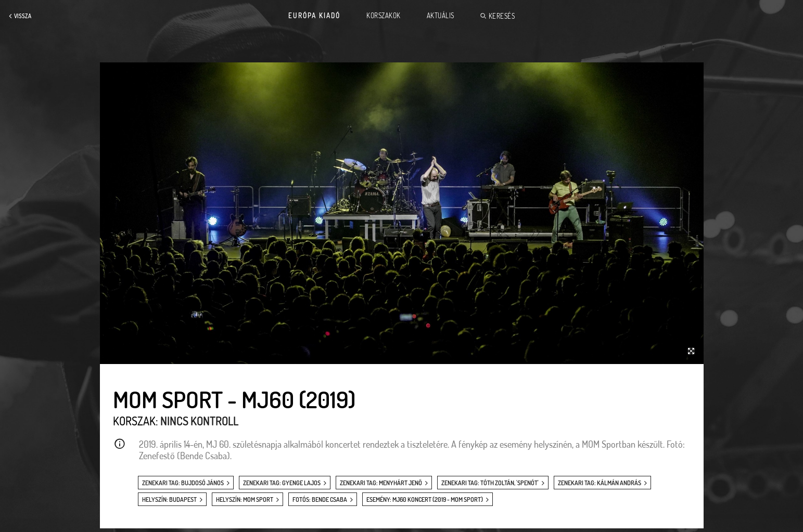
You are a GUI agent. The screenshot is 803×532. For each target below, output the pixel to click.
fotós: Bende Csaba (320, 499)
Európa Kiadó (314, 16)
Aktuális (441, 16)
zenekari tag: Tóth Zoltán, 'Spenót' (490, 483)
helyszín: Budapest (169, 499)
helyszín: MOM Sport (245, 499)
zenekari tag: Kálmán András (600, 483)
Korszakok (384, 16)
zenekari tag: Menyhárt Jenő (381, 483)
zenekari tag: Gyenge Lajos (282, 483)
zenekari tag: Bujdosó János (183, 483)
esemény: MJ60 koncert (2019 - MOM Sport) (425, 499)
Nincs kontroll (199, 421)
